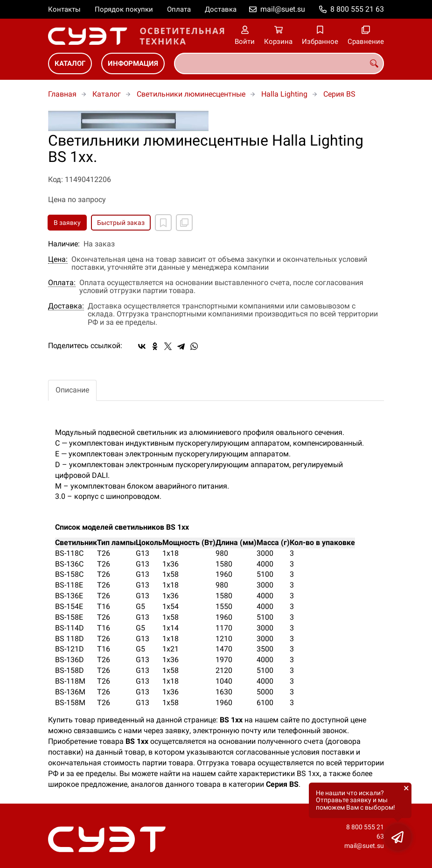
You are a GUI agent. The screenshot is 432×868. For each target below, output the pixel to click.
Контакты (64, 9)
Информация (133, 63)
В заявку (67, 223)
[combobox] (279, 63)
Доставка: (66, 306)
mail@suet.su (283, 9)
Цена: (58, 259)
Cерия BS (339, 94)
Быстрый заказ (121, 223)
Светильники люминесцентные (191, 94)
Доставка (221, 9)
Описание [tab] (72, 390)
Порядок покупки (124, 9)
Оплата (179, 9)
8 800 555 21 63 (357, 9)
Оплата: (62, 283)
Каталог (70, 63)
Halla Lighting (284, 94)
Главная (62, 94)
